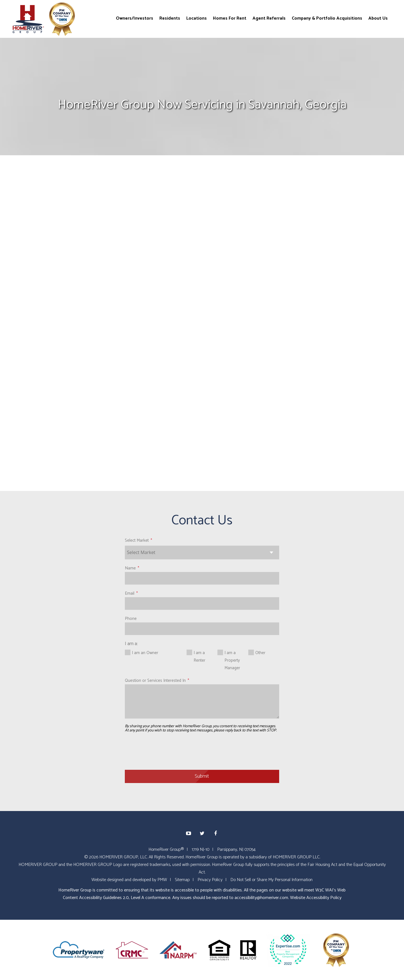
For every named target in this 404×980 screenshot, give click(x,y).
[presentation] (167, 752)
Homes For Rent (230, 18)
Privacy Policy (210, 880)
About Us (378, 18)
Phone (131, 619)
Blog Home (316, 229)
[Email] (202, 603)
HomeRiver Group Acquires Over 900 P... (336, 307)
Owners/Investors (135, 18)
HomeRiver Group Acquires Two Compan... (331, 349)
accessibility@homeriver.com (261, 898)
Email (130, 593)
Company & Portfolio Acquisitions (327, 18)
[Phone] (202, 629)
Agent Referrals (269, 18)
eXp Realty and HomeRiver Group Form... (332, 286)
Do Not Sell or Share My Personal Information (271, 880)
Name (130, 568)
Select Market (137, 540)
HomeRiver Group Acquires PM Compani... (330, 328)
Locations (197, 18)
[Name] (202, 578)
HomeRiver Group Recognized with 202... (334, 265)
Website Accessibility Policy (316, 898)
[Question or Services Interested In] (202, 701)
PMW (162, 880)
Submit (202, 776)
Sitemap (182, 880)
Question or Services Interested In (155, 681)
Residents (170, 18)
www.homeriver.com (88, 392)
